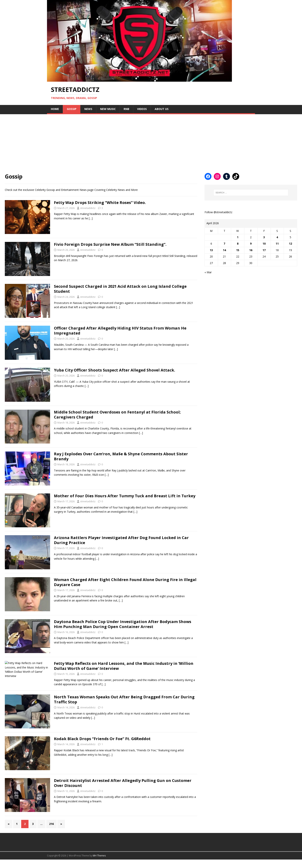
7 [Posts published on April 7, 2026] (224, 244)
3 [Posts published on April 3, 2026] (264, 237)
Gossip (72, 109)
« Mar (208, 272)
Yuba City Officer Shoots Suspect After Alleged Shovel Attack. (115, 370)
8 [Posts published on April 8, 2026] (238, 244)
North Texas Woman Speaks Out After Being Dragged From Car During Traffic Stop (124, 708)
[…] (91, 218)
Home (55, 109)
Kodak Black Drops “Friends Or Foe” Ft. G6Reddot (102, 747)
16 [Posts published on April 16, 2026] (251, 250)
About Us (162, 109)
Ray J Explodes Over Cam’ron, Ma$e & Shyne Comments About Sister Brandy (121, 456)
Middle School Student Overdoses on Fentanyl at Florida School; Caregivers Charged (117, 415)
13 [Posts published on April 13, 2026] (211, 250)
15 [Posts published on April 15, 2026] (238, 250)
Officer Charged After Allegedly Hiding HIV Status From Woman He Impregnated (120, 331)
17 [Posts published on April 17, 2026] (264, 250)
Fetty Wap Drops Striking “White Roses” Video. (100, 203)
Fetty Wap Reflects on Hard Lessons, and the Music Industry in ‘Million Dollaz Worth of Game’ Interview (124, 666)
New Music (108, 109)
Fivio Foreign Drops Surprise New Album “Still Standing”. (110, 244)
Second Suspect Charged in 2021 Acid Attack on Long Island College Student (120, 289)
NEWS (88, 109)
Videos (142, 109)
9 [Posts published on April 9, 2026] (251, 244)
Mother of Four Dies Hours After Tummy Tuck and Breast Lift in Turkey (125, 496)
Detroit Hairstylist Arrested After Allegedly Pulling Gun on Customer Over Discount (123, 791)
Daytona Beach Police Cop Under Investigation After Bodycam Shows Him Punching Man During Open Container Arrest (123, 624)
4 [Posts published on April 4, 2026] (277, 237)
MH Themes (99, 864)
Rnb (126, 109)
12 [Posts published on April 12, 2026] (290, 244)
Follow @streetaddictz (218, 212)
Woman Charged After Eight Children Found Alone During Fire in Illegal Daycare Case (125, 582)
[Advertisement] (116, 141)
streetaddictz (88, 208)
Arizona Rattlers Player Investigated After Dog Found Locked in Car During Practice (121, 540)
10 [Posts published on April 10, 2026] (264, 244)
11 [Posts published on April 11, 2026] (277, 244)
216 (51, 832)
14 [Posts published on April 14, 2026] (224, 250)
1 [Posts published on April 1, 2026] (238, 237)
